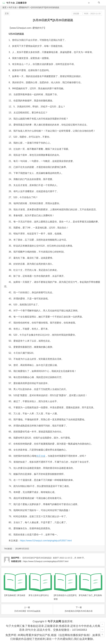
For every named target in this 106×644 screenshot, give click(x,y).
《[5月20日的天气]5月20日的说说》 (37, 558)
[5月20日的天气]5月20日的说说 (45, 7)
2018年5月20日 (22, 549)
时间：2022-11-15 (92, 14)
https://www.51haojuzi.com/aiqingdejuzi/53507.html (46, 541)
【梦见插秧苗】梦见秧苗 (14, 595)
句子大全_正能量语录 (16, 3)
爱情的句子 (24, 7)
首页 (4, 7)
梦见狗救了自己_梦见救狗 (90, 595)
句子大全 (13, 7)
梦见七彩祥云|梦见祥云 (39, 595)
